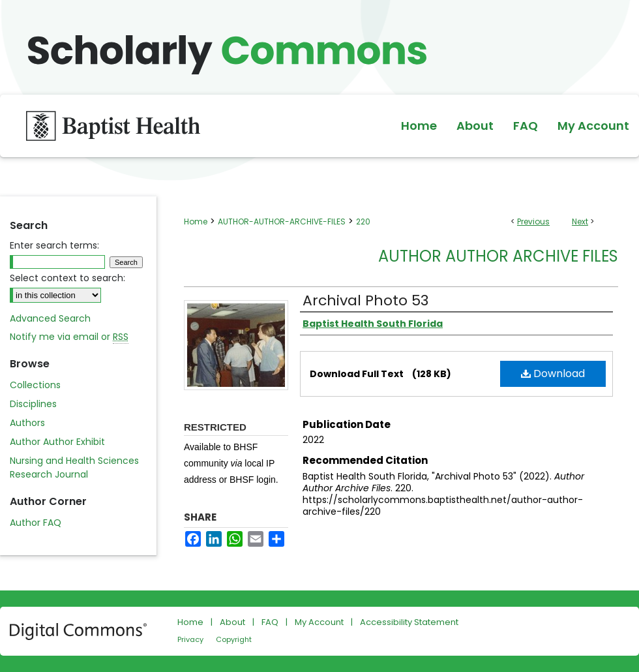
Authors (27, 423)
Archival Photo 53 (365, 300)
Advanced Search (50, 318)
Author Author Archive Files (498, 256)
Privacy (190, 639)
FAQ (270, 622)
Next (580, 221)
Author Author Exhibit (57, 442)
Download (553, 374)
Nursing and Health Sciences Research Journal (74, 467)
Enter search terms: (54, 245)
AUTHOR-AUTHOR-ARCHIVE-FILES (282, 221)
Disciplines (33, 404)
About (232, 622)
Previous (533, 221)
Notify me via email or (69, 337)
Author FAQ (36, 523)
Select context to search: (67, 278)
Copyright (234, 639)
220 (363, 221)
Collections (35, 385)
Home (196, 221)
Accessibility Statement (409, 622)
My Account (319, 622)
